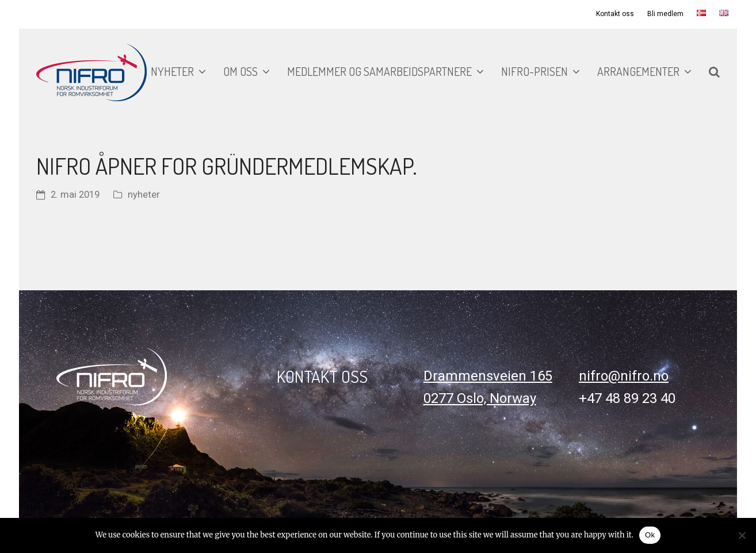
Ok (650, 535)
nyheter (144, 195)
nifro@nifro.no (624, 376)
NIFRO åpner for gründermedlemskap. (227, 166)
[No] (742, 535)
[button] (714, 72)
